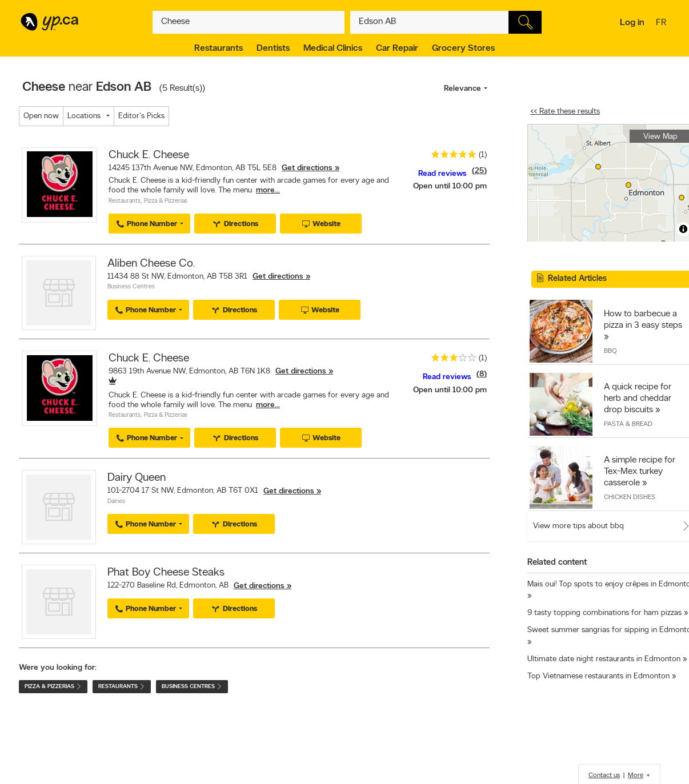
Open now (41, 116)
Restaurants (219, 49)
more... (268, 190)
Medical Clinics (333, 49)
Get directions (307, 168)
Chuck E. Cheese (149, 155)
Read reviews (442, 174)
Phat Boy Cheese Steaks (166, 573)
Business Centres (131, 287)
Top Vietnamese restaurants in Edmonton (598, 676)
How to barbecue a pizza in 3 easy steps (643, 320)
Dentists (273, 49)
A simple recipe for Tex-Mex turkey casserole (640, 472)
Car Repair (397, 49)
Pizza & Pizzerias (166, 201)
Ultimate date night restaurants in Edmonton (604, 659)
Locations (84, 116)
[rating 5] (451, 157)
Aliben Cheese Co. (151, 264)
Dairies (116, 502)
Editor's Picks (141, 116)
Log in (632, 23)
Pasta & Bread (628, 424)
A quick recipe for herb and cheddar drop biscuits (638, 399)
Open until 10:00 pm (450, 186)
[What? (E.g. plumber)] (249, 22)
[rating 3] (451, 360)
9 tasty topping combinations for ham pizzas (604, 613)
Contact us (604, 775)
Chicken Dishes (630, 497)
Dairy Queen (137, 478)
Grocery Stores (463, 49)
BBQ (610, 351)
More (636, 775)
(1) (483, 155)
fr (662, 23)
